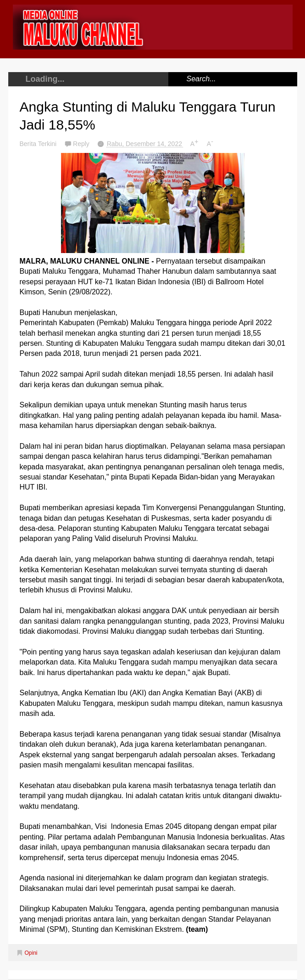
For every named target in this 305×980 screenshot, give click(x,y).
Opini (31, 953)
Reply (82, 144)
